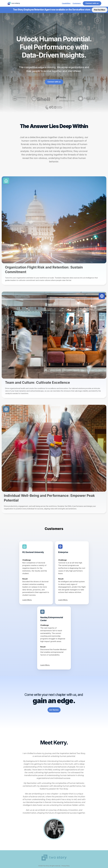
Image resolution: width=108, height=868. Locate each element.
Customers (77, 3)
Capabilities (66, 3)
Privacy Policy (65, 866)
